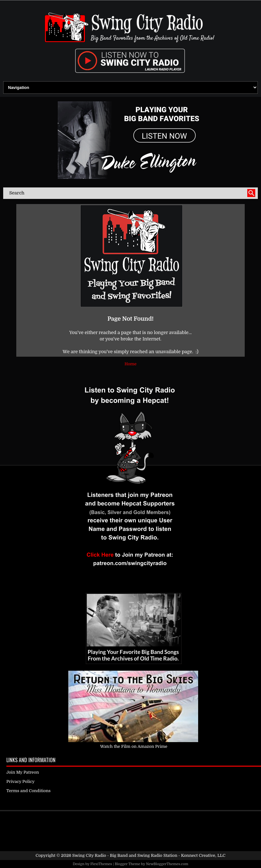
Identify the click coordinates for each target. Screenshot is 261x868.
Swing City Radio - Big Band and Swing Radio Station (125, 855)
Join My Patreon (23, 772)
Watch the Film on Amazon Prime (134, 746)
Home (130, 364)
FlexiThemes (101, 864)
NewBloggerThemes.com (167, 864)
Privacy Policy (20, 781)
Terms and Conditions (29, 791)
